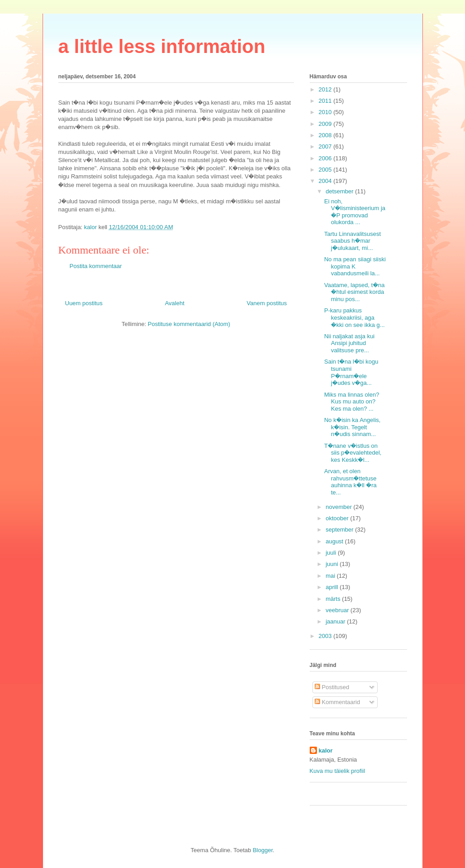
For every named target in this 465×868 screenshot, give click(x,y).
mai (331, 576)
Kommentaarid (337, 702)
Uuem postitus (84, 303)
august (335, 541)
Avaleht (175, 303)
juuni (333, 564)
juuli (332, 553)
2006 (326, 158)
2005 (326, 170)
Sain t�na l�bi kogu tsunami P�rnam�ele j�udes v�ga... (351, 372)
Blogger (263, 850)
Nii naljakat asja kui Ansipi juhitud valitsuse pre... (349, 343)
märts (334, 599)
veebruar (338, 610)
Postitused (332, 687)
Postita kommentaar (96, 266)
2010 (326, 112)
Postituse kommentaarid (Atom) (189, 324)
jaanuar (336, 621)
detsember (340, 191)
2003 (326, 636)
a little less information (162, 46)
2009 (326, 124)
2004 (326, 181)
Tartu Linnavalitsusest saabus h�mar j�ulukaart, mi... (352, 241)
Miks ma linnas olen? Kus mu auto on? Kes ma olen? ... (352, 402)
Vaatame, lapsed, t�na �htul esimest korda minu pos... (355, 292)
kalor (326, 751)
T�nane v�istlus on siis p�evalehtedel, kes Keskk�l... (353, 453)
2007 (326, 146)
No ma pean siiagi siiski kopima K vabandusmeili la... (355, 266)
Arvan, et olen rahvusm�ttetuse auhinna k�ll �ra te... (350, 482)
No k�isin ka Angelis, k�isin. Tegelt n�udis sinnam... (352, 427)
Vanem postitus (267, 303)
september (340, 530)
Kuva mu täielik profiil (338, 771)
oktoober (338, 518)
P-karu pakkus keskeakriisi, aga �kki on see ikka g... (355, 317)
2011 (326, 101)
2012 (326, 89)
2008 (326, 135)
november (339, 507)
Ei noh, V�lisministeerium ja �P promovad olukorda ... (355, 212)
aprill (333, 587)
